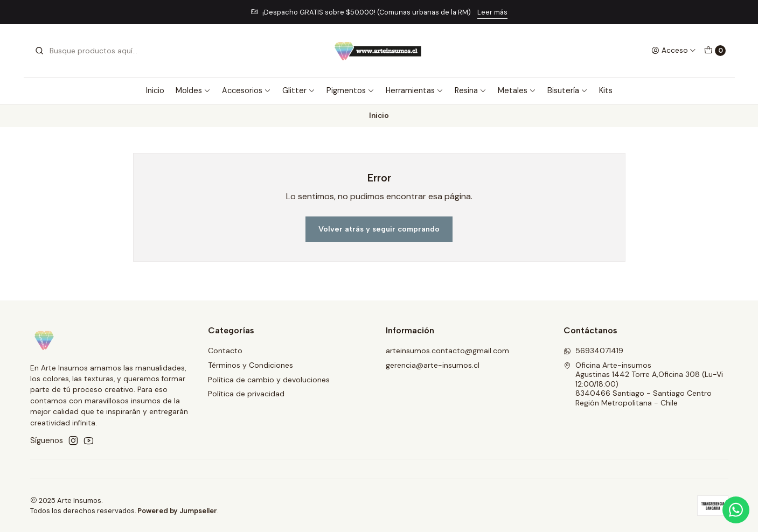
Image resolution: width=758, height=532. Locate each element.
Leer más (492, 12)
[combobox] (89, 51)
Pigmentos (350, 90)
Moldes (193, 90)
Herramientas (415, 90)
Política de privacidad (246, 394)
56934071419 (593, 351)
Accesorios (246, 90)
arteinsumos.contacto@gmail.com (447, 351)
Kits (606, 90)
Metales (517, 90)
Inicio (155, 90)
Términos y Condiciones (251, 365)
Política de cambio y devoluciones (269, 380)
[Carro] (715, 51)
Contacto (225, 351)
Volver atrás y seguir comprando (379, 229)
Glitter (299, 90)
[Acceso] (674, 51)
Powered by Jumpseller (177, 511)
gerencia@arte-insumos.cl (433, 365)
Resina (471, 90)
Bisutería (568, 90)
